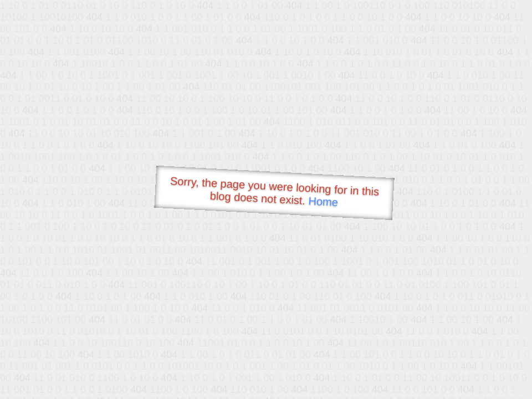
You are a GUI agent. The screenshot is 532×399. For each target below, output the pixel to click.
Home (323, 201)
